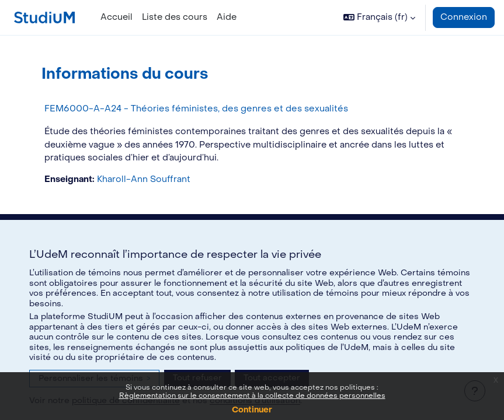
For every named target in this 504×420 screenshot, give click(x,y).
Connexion (464, 17)
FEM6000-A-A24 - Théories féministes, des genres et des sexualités (196, 108)
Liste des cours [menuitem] (175, 17)
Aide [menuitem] (227, 17)
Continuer (252, 410)
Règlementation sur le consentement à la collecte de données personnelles (252, 395)
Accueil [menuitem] (117, 17)
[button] (379, 17)
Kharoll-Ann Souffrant (144, 179)
